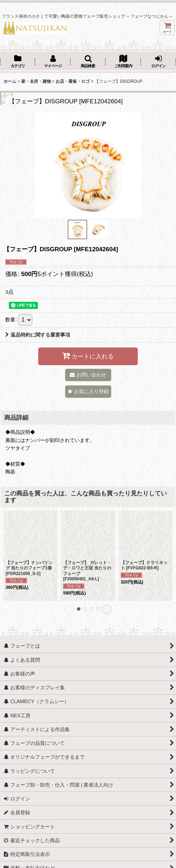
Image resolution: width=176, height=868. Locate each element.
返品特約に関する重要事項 (38, 335)
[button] (88, 62)
